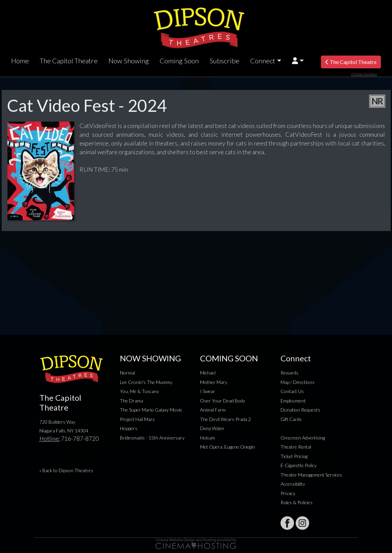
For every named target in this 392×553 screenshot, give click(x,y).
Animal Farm (213, 410)
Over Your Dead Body (223, 401)
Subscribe (224, 61)
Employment (293, 401)
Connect (263, 61)
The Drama (132, 401)
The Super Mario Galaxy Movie (151, 410)
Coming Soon (179, 61)
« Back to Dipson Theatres (66, 470)
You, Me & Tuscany (139, 391)
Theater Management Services (311, 475)
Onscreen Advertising (303, 438)
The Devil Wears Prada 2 (225, 419)
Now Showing (129, 61)
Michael (208, 373)
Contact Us (292, 391)
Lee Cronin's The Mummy (146, 382)
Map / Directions (298, 382)
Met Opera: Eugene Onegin (227, 447)
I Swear (208, 391)
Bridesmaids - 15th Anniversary (152, 438)
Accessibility (293, 484)
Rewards (289, 373)
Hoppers (129, 428)
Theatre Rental (296, 447)
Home (20, 61)
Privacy (288, 493)
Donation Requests (300, 410)
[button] (298, 61)
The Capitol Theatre (69, 61)
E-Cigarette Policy (299, 465)
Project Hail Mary (137, 419)
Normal (127, 373)
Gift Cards (291, 419)
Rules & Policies (297, 502)
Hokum (207, 438)
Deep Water (212, 428)
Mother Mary (214, 382)
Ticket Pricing (294, 456)
